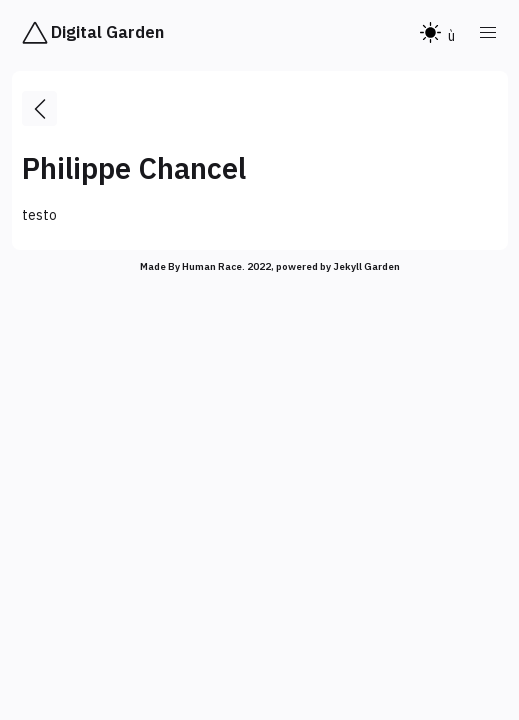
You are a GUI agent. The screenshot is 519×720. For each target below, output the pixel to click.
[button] (489, 33)
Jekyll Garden (366, 266)
